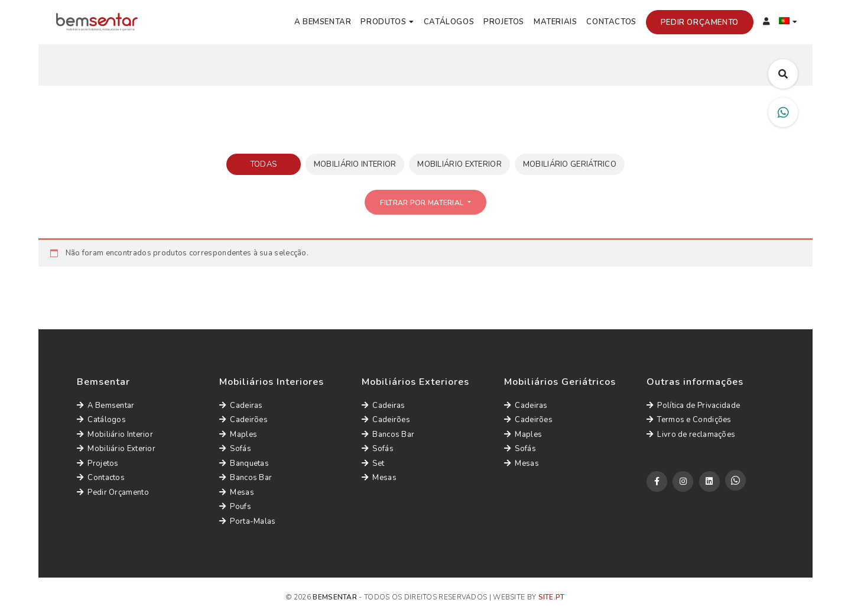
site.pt (552, 597)
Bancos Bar (246, 478)
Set (373, 463)
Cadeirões (243, 420)
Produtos (383, 22)
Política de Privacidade (693, 406)
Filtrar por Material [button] (423, 203)
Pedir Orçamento (700, 22)
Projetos (504, 22)
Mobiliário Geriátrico (570, 164)
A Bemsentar (323, 22)
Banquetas (244, 463)
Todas (264, 164)
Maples (238, 435)
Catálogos (449, 22)
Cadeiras (241, 406)
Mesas (237, 492)
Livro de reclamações (691, 435)
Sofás (235, 449)
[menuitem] (788, 22)
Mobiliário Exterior (459, 164)
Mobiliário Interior (355, 164)
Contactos (611, 22)
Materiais (555, 22)
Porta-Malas (248, 521)
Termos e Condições (689, 420)
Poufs (235, 507)
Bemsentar (335, 597)
